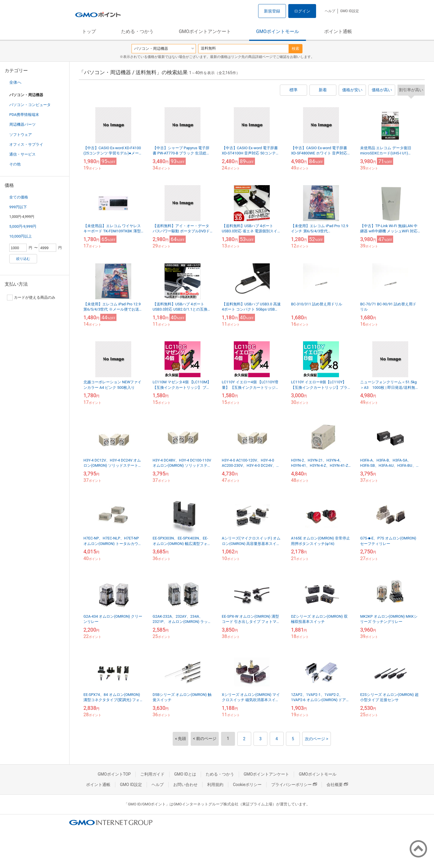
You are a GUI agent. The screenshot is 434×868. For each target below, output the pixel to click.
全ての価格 (19, 197)
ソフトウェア (21, 135)
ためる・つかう (137, 31)
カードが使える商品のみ (31, 298)
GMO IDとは (185, 774)
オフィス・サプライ (26, 144)
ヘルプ (330, 11)
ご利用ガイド (152, 774)
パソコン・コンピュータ (30, 105)
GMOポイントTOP (114, 774)
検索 (296, 49)
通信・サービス (22, 154)
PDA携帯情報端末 (24, 115)
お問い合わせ (185, 785)
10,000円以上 (21, 236)
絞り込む (23, 259)
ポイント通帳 (338, 31)
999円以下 (18, 207)
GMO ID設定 (350, 11)
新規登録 (272, 11)
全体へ (15, 82)
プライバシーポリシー (294, 785)
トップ (89, 31)
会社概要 (337, 785)
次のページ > (317, 739)
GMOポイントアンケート (205, 31)
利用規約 (215, 785)
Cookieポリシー (247, 785)
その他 (15, 164)
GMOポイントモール (278, 31)
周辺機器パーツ (22, 124)
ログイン (302, 11)
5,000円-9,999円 (23, 226)
